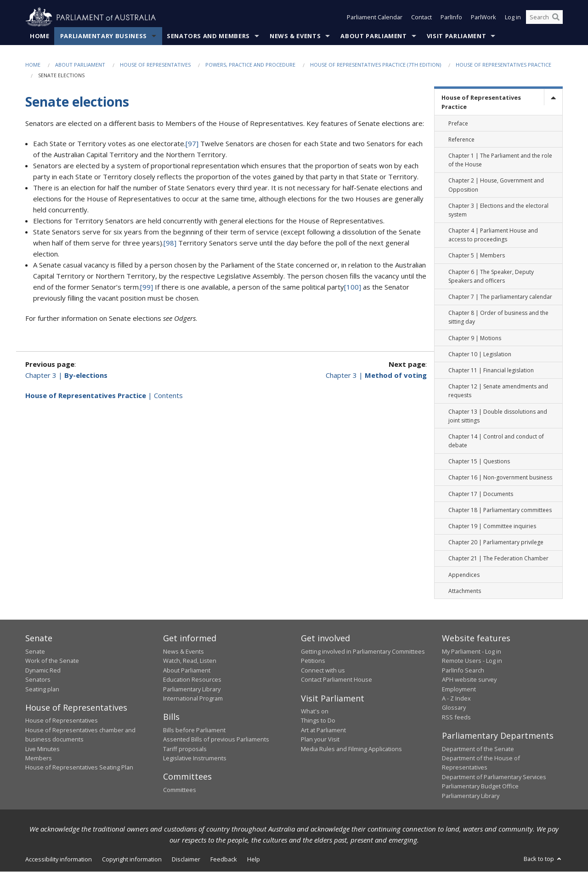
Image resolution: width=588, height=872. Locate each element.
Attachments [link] (465, 591)
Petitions (313, 661)
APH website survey (469, 680)
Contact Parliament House (336, 680)
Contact (421, 17)
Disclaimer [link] (186, 860)
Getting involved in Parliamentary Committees (363, 652)
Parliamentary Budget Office (480, 787)
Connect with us (323, 670)
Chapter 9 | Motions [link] (475, 338)
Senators (38, 680)
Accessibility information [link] (59, 860)
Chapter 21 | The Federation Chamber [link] (498, 559)
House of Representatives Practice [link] (481, 103)
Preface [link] (458, 123)
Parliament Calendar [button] (375, 17)
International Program (193, 699)
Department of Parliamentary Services (494, 777)
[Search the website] (544, 17)
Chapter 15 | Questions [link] (479, 462)
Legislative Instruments (195, 758)
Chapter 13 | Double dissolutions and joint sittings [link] (498, 416)
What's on (315, 712)
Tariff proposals (185, 749)
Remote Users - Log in (472, 661)
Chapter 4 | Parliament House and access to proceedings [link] (493, 235)
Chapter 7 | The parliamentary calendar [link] (500, 297)
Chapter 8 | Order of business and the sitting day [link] (498, 318)
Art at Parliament (323, 730)
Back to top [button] (543, 859)
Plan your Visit (320, 740)
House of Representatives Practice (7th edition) (376, 65)
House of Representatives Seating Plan (79, 768)
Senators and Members (208, 36)
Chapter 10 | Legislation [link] (480, 354)
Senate (35, 652)
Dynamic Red (43, 670)
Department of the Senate (478, 749)
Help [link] (254, 860)
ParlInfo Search (463, 670)
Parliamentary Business (104, 36)
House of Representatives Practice (503, 65)
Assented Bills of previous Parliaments (216, 740)
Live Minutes (42, 749)
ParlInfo (451, 17)
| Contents (104, 395)
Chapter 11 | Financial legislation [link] (491, 371)
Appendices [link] (464, 575)
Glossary (454, 708)
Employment (459, 689)
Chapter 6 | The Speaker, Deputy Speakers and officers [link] (491, 276)
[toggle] (553, 98)
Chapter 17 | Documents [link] (481, 494)
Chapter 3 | (66, 375)
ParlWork (483, 17)
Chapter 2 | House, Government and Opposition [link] (496, 185)
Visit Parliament (456, 36)
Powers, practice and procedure (250, 65)
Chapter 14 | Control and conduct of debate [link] (496, 441)
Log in (513, 17)
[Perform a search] (556, 17)
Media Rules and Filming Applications (351, 749)
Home (40, 36)
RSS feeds (456, 717)
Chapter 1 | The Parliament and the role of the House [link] (500, 160)
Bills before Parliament (194, 730)
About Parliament (373, 36)
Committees (180, 790)
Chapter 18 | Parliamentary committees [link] (500, 510)
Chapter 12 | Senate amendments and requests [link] (498, 391)
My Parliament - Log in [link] (472, 652)
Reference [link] (461, 140)
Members (39, 758)
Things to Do (318, 721)
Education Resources (192, 680)
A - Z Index (456, 699)
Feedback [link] (224, 860)
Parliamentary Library (192, 689)
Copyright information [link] (132, 860)
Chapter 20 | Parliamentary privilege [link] (496, 543)
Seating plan (42, 689)
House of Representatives (155, 65)
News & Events (295, 36)
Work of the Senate (52, 661)
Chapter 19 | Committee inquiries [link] (492, 527)
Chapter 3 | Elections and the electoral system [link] (498, 210)
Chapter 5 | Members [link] (477, 256)
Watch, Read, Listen (190, 661)
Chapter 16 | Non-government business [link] (500, 478)
